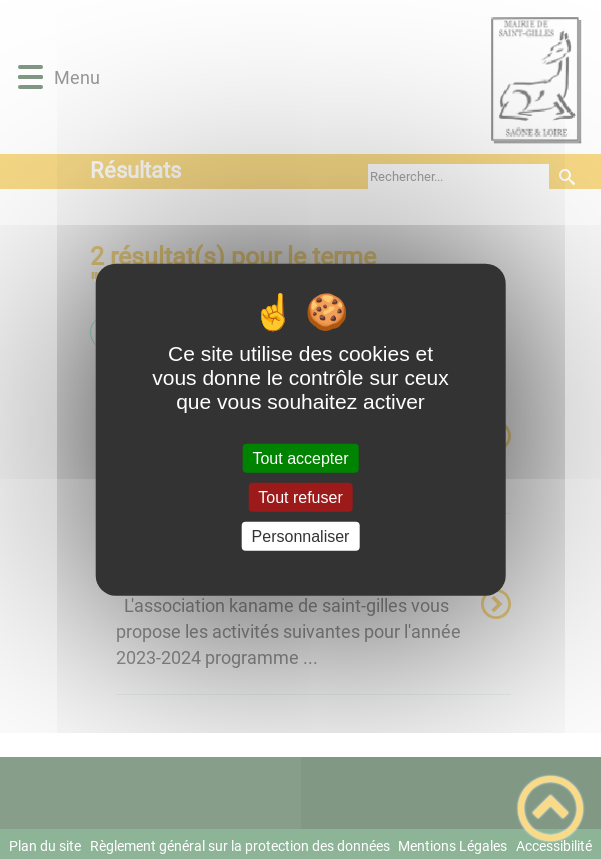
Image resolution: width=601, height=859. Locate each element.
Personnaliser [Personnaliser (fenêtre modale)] (301, 536)
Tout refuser (300, 496)
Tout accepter (300, 457)
